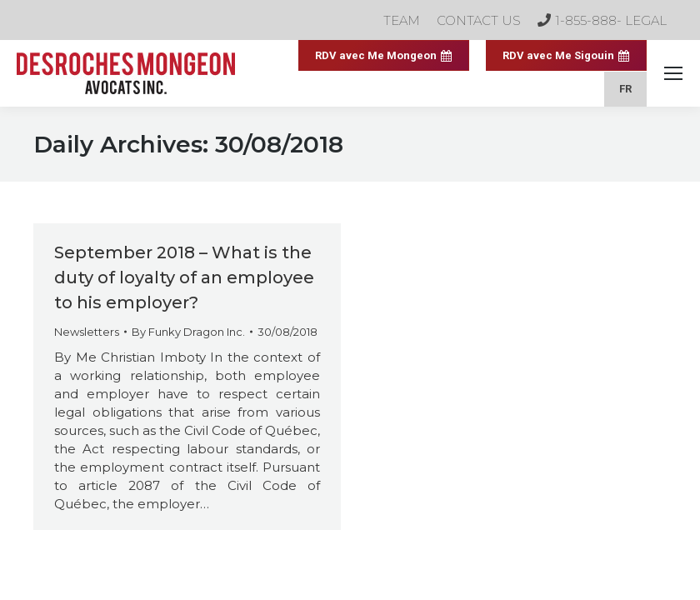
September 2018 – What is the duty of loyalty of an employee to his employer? (184, 277)
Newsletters (87, 332)
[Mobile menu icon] (673, 73)
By (188, 332)
